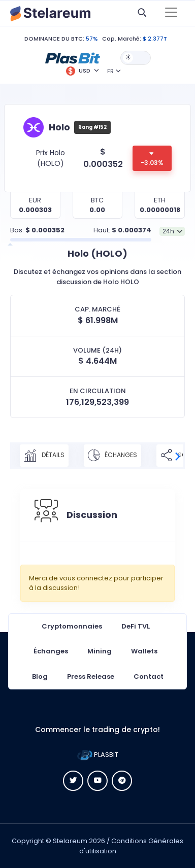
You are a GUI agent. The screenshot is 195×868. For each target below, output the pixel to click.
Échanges (112, 456)
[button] (73, 57)
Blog (40, 676)
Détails (44, 456)
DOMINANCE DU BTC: (54, 39)
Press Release (91, 676)
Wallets (144, 651)
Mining (100, 651)
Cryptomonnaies (72, 626)
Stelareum (70, 841)
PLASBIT (98, 755)
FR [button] (110, 71)
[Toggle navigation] (171, 13)
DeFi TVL (136, 626)
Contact (149, 676)
